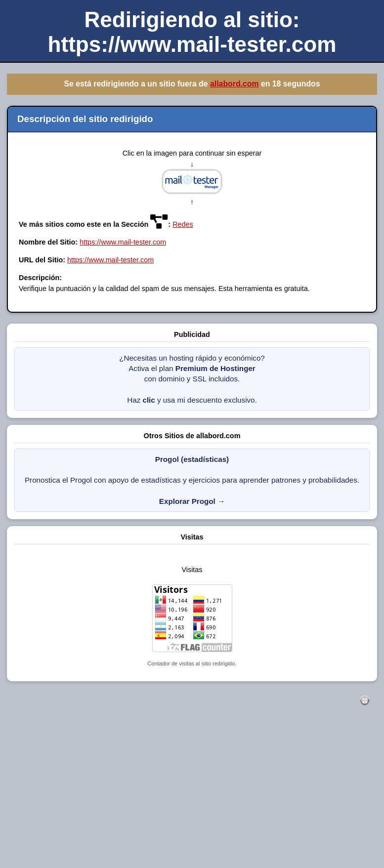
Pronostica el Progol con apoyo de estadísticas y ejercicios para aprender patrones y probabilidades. (192, 480)
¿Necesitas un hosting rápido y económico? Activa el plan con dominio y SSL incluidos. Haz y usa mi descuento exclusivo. (192, 379)
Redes (183, 224)
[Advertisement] (192, 797)
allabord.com (235, 84)
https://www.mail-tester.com (123, 242)
